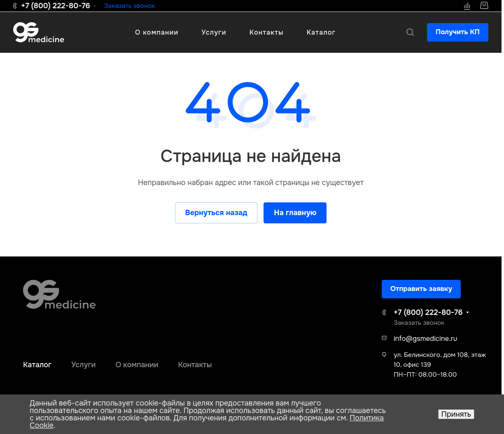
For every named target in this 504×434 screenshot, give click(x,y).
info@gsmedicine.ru (426, 339)
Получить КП (458, 32)
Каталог (37, 365)
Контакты (195, 365)
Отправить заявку (421, 289)
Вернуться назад (216, 213)
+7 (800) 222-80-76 (56, 6)
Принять (456, 414)
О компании (137, 365)
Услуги (83, 365)
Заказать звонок (129, 6)
